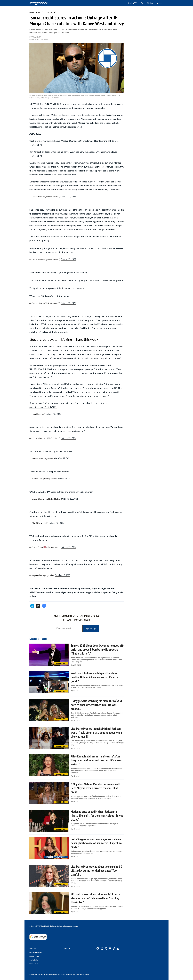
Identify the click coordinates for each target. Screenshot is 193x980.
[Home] (39, 3)
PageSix (69, 127)
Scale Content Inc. (72, 926)
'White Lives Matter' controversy (55, 115)
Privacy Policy (34, 956)
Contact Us (67, 949)
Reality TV (132, 3)
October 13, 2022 (56, 523)
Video (159, 3)
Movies (150, 3)
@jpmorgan (88, 492)
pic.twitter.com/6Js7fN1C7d (43, 407)
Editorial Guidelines (36, 952)
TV (142, 3)
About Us (32, 949)
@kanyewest (62, 182)
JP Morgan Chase (68, 104)
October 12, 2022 (68, 197)
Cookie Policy (34, 960)
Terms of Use (34, 964)
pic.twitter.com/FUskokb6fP (106, 189)
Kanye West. (116, 104)
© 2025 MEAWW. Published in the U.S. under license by (48, 926)
